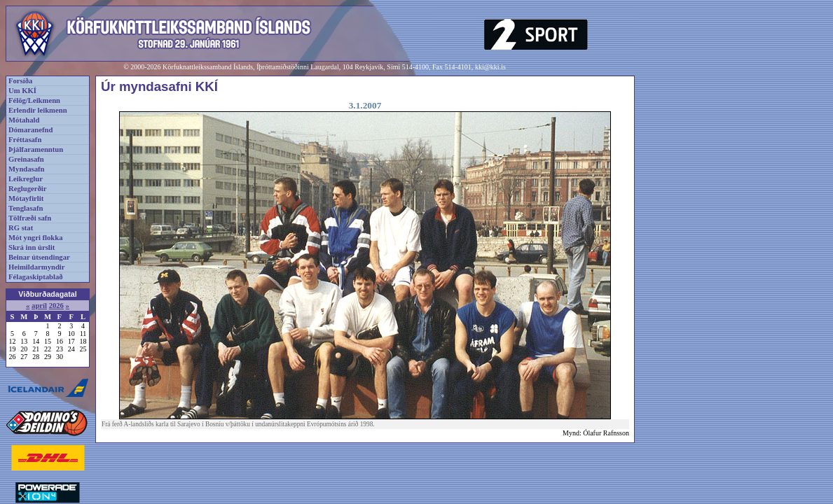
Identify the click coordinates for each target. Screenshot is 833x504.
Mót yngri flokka (36, 238)
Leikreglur (26, 179)
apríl (39, 306)
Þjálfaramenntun (36, 149)
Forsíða (20, 81)
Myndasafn (27, 169)
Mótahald (24, 120)
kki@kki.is (490, 67)
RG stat (21, 228)
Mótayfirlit (26, 198)
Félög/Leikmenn (34, 100)
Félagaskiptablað (36, 277)
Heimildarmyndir (37, 267)
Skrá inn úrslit (32, 247)
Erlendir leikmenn (38, 110)
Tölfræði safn (30, 218)
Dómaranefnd (30, 130)
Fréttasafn (25, 140)
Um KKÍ (22, 91)
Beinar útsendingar (39, 257)
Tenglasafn (26, 208)
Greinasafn (26, 159)
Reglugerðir (27, 189)
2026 (56, 306)
